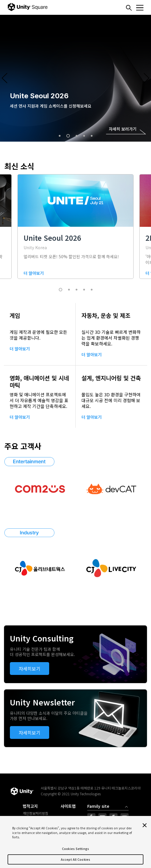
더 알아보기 (20, 349)
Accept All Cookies (75, 859)
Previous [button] (5, 78)
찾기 (129, 8)
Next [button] (146, 78)
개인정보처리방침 (35, 813)
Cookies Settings (75, 849)
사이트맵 (68, 806)
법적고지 (30, 806)
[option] (75, 78)
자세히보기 (30, 669)
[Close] (145, 825)
